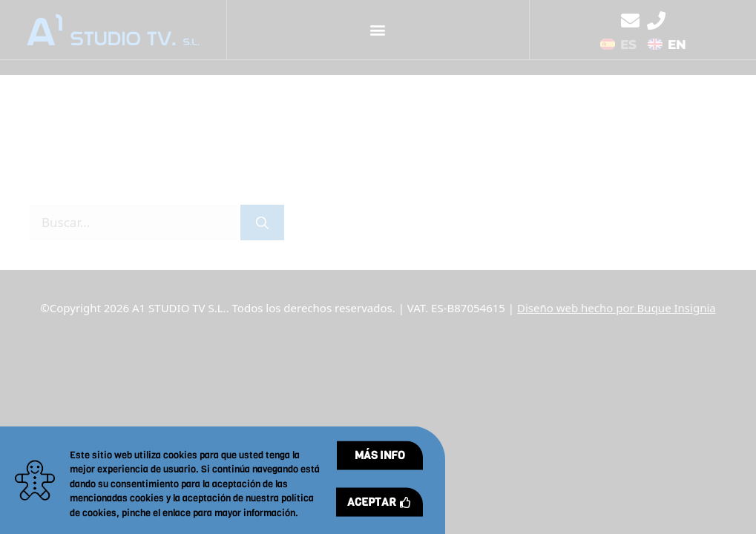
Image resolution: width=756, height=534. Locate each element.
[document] (378, 267)
